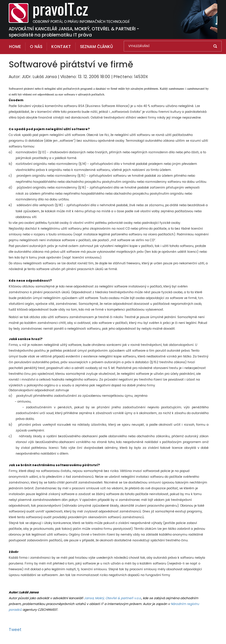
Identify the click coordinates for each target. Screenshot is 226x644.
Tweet (15, 630)
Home (15, 47)
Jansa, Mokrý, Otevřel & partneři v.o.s (112, 598)
